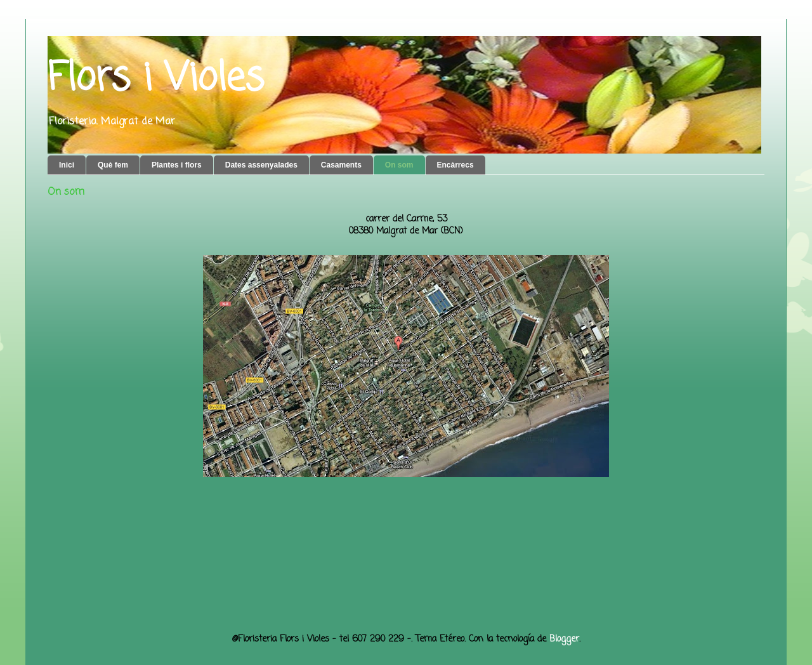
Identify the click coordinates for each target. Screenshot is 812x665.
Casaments (341, 165)
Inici (67, 165)
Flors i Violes (156, 79)
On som (399, 165)
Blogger (564, 639)
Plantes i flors (177, 165)
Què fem (113, 165)
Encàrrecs (455, 165)
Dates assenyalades (261, 165)
